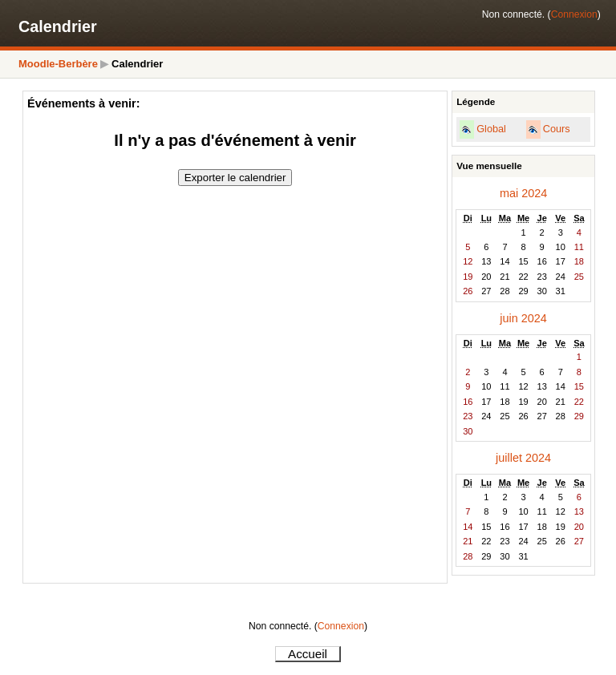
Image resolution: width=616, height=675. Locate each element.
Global (491, 129)
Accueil (308, 654)
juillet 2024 (523, 458)
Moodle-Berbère (58, 64)
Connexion (574, 14)
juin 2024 (523, 318)
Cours (557, 129)
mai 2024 (523, 193)
